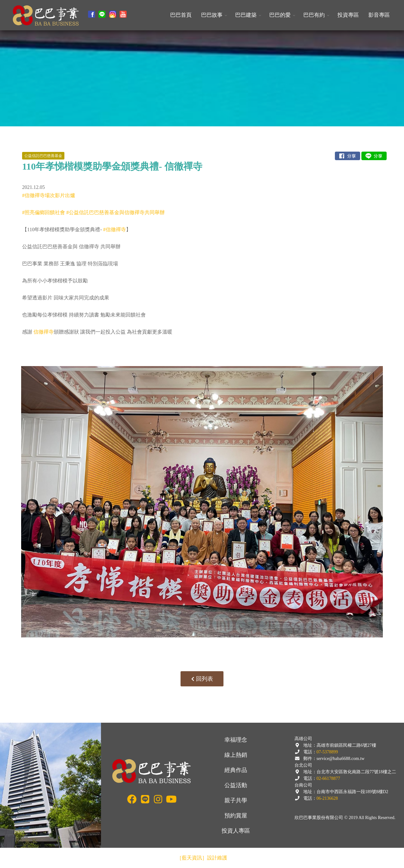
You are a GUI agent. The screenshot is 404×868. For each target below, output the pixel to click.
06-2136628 (327, 798)
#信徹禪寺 (115, 229)
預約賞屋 (236, 816)
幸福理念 (236, 740)
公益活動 (236, 785)
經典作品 (236, 770)
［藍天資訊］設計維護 (202, 858)
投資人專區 (236, 831)
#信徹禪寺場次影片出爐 (49, 195)
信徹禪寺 (44, 332)
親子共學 (236, 800)
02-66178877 (328, 778)
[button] (213, 15)
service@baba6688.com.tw (341, 759)
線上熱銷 (236, 755)
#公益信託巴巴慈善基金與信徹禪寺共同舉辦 (116, 212)
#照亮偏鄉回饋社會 (44, 212)
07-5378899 (327, 752)
